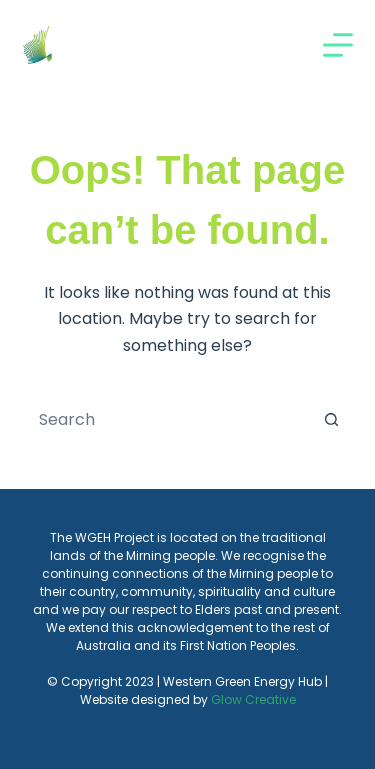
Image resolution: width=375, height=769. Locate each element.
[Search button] (332, 419)
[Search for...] (168, 419)
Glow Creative (253, 699)
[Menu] (338, 45)
